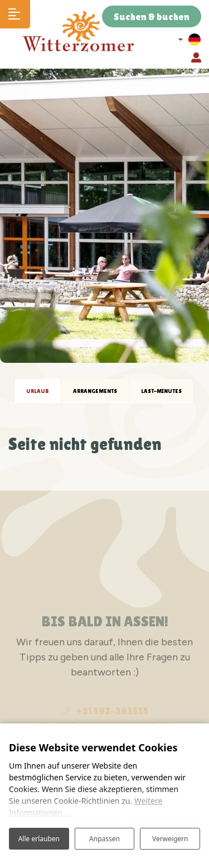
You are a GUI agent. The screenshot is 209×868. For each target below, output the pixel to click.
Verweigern (170, 839)
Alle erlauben (39, 839)
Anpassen (104, 839)
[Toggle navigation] (15, 14)
